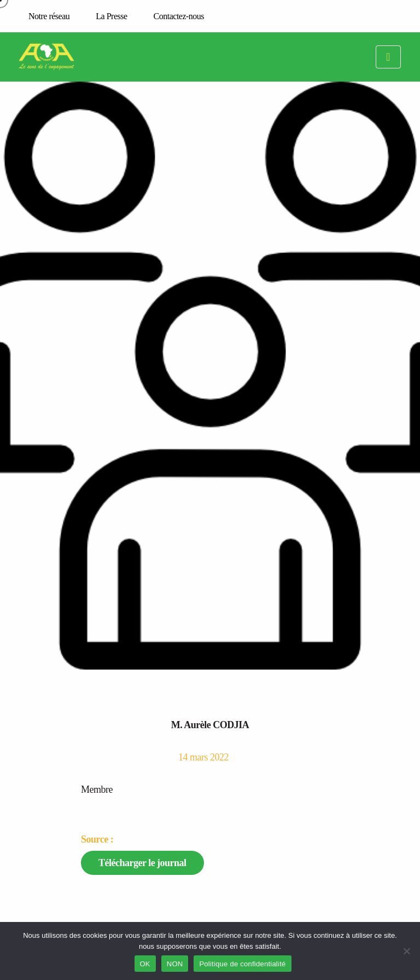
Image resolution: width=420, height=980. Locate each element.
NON (175, 964)
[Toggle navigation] (388, 57)
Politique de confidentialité (242, 964)
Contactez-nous (179, 16)
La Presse (111, 16)
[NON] (406, 951)
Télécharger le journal (142, 863)
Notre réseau (49, 16)
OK (145, 964)
